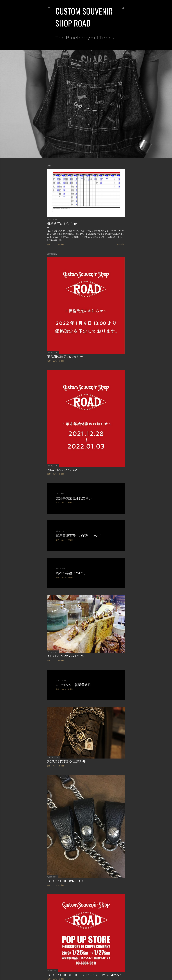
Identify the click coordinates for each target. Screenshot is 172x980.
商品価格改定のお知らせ (65, 357)
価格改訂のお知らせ (62, 224)
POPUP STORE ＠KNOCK (65, 881)
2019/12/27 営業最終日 (74, 685)
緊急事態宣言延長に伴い (74, 498)
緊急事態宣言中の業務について (79, 536)
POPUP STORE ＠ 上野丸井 (66, 761)
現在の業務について (71, 573)
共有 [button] (49, 244)
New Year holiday (62, 470)
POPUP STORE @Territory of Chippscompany (84, 975)
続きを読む (121, 244)
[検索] (123, 7)
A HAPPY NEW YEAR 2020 (65, 656)
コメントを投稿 (58, 244)
